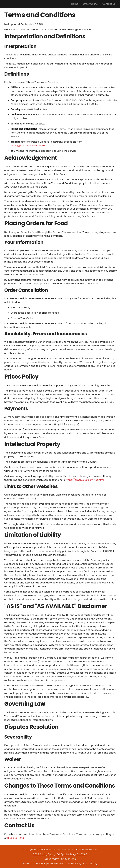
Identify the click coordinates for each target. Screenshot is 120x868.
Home (75, 4)
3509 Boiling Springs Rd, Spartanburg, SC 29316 (60, 854)
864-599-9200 (16, 838)
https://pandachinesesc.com (28, 145)
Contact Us (109, 4)
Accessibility (90, 864)
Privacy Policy (55, 864)
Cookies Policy (73, 864)
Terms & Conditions (34, 864)
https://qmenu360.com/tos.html (85, 480)
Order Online (90, 4)
